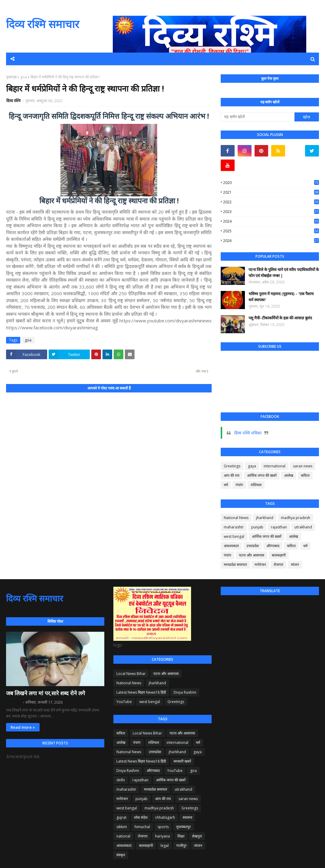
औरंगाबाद (273, 546)
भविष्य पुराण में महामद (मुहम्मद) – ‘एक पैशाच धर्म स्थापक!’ (281, 297)
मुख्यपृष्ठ (11, 77)
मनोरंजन (260, 565)
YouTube (124, 702)
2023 (271, 212)
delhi (121, 780)
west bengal (234, 536)
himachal (142, 827)
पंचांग (239, 485)
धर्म (226, 485)
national (123, 836)
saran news (303, 466)
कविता (305, 475)
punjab (257, 527)
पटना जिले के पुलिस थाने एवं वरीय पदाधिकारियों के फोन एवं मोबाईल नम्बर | (284, 273)
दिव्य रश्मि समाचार (43, 24)
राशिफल (256, 485)
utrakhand (303, 527)
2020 (271, 183)
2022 (271, 202)
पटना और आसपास (252, 555)
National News (236, 518)
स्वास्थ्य (187, 817)
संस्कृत (121, 855)
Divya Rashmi (185, 692)
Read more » (23, 727)
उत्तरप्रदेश (253, 546)
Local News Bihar (131, 674)
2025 (271, 231)
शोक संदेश (141, 817)
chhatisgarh (165, 817)
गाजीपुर (181, 845)
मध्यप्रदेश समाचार (235, 565)
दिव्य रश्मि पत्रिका (247, 433)
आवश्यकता (231, 546)
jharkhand (265, 518)
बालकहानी (279, 555)
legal (165, 845)
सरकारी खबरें (182, 761)
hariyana (162, 836)
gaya (252, 466)
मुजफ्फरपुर (184, 827)
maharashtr (234, 527)
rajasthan (279, 527)
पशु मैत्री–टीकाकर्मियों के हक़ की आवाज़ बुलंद (280, 318)
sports (163, 827)
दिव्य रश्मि (14, 101)
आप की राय (232, 475)
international (275, 466)
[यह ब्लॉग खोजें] (258, 117)
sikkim (122, 827)
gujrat (121, 817)
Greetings (232, 466)
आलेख (289, 475)
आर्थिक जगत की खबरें (262, 475)
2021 (271, 192)
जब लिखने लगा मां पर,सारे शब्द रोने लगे (45, 693)
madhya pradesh (296, 518)
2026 (271, 241)
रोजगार (278, 565)
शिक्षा (181, 836)
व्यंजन (295, 565)
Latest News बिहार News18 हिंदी (141, 692)
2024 (271, 221)
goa (24, 77)
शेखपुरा (197, 836)
